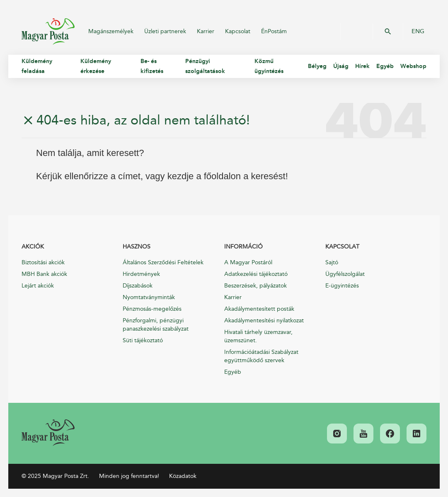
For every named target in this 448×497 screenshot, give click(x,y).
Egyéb (233, 372)
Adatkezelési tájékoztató (256, 274)
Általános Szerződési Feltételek (163, 262)
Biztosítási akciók (43, 262)
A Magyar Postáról (248, 262)
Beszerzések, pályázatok (255, 286)
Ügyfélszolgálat (345, 274)
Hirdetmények (141, 274)
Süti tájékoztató (143, 340)
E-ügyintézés (342, 286)
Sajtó (332, 262)
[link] (48, 433)
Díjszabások (138, 286)
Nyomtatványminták (149, 297)
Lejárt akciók (38, 286)
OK (388, 32)
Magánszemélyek (111, 31)
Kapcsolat (238, 31)
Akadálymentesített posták (259, 309)
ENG (418, 32)
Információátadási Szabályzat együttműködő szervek (261, 356)
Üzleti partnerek (165, 31)
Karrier (206, 31)
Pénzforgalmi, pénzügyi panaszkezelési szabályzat (156, 325)
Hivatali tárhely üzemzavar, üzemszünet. (258, 336)
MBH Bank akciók (44, 274)
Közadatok (183, 476)
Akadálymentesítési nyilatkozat (264, 320)
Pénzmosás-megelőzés (152, 309)
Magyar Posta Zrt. (48, 32)
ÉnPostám (274, 31)
